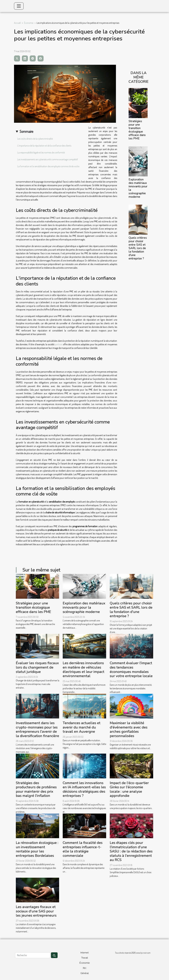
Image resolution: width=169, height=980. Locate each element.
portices (59, 344)
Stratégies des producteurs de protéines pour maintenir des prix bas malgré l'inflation (36, 789)
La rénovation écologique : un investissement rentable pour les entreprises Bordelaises (37, 849)
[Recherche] (33, 955)
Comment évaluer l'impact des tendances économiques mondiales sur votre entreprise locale (131, 669)
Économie (29, 23)
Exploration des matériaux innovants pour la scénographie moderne (138, 188)
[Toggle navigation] (19, 6)
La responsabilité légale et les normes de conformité (41, 152)
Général (85, 973)
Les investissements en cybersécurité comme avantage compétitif (48, 159)
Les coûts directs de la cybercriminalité (35, 139)
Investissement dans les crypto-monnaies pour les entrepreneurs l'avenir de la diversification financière (37, 729)
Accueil (17, 23)
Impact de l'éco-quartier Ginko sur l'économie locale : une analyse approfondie (129, 789)
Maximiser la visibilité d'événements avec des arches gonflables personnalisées (129, 729)
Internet (85, 953)
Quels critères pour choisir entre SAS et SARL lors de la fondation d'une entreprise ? (138, 248)
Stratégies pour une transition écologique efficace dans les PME (137, 130)
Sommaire (26, 131)
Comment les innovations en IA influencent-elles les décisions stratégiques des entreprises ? (84, 789)
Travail (85, 958)
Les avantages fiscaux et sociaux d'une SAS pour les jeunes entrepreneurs (36, 911)
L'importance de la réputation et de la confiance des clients (44, 146)
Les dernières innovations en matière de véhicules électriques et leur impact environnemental (84, 669)
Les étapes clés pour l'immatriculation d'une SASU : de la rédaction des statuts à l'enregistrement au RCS (131, 851)
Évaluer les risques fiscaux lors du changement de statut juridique (37, 667)
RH (84, 968)
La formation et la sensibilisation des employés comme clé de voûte (48, 166)
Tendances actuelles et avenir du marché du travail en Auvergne (82, 727)
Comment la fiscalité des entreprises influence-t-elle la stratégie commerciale (83, 849)
